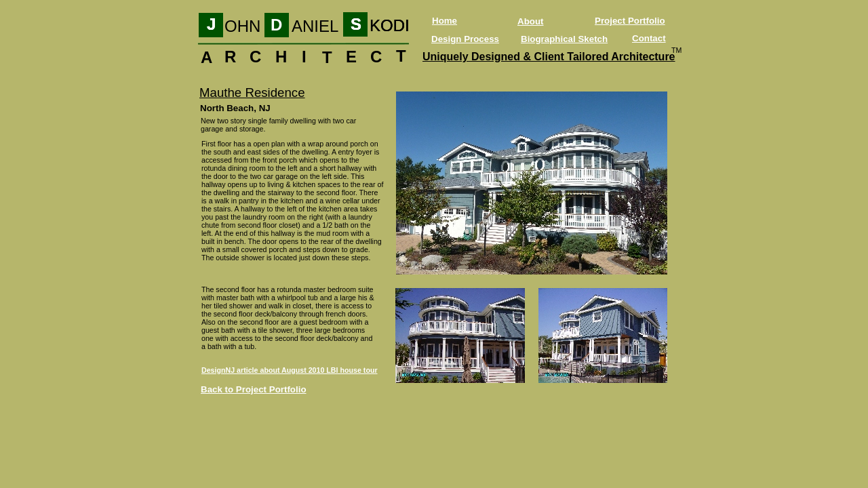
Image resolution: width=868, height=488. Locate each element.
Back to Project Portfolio (254, 389)
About (531, 21)
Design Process (465, 39)
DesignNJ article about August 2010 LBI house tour (290, 370)
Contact (649, 38)
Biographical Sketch (564, 39)
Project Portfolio (630, 21)
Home (445, 21)
